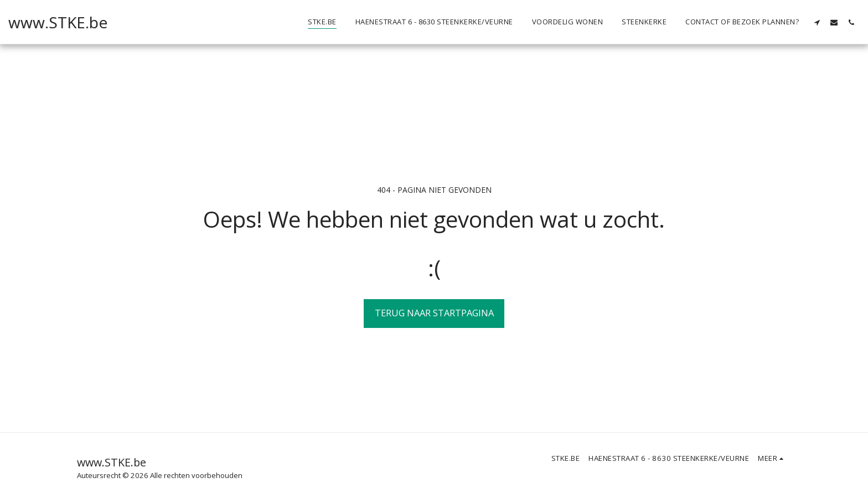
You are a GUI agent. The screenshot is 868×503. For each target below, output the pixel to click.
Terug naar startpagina (434, 313)
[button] (817, 22)
